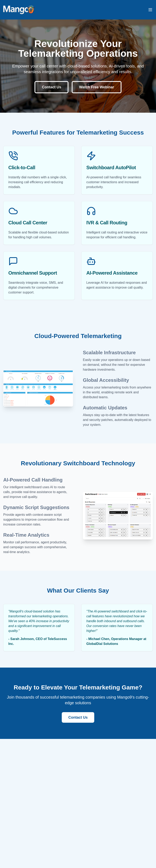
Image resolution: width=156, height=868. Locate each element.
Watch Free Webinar (96, 87)
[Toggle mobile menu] (150, 10)
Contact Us (51, 87)
